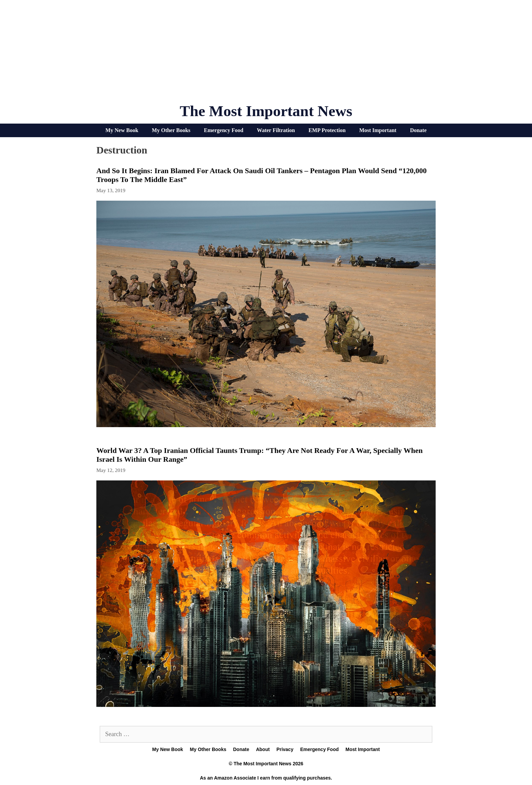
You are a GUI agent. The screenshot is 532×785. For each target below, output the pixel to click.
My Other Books (171, 130)
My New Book (122, 130)
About (263, 749)
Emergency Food (224, 130)
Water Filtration (276, 130)
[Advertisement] (266, 54)
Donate (418, 130)
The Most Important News (266, 111)
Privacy (285, 749)
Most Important (378, 130)
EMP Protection (327, 130)
